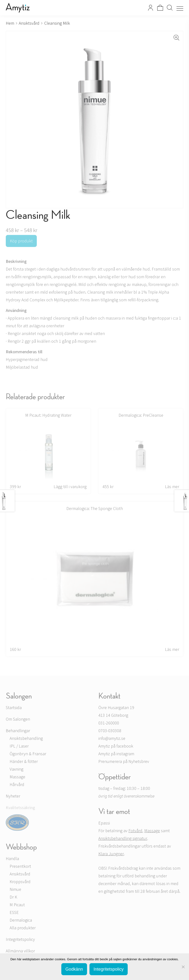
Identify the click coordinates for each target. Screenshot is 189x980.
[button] (176, 38)
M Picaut (17, 906)
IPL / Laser (19, 747)
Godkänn (74, 969)
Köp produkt (21, 242)
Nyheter (13, 797)
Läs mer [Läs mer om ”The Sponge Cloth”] (172, 650)
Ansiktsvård (29, 23)
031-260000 (109, 724)
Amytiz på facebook (116, 747)
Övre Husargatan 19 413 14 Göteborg (116, 712)
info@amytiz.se (112, 739)
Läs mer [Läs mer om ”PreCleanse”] (172, 487)
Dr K (13, 898)
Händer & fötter (24, 762)
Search (170, 8)
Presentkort (20, 867)
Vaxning (16, 770)
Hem (10, 23)
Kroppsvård (20, 883)
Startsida (14, 708)
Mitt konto (151, 8)
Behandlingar (18, 732)
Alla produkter (23, 929)
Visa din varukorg (160, 8)
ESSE (14, 913)
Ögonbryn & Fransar (28, 755)
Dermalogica (21, 921)
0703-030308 (110, 732)
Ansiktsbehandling (26, 739)
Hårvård (17, 785)
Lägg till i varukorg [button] (70, 487)
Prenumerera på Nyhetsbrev (124, 762)
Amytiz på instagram (116, 755)
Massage (17, 778)
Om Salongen (18, 720)
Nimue (15, 890)
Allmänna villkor (20, 952)
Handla (12, 859)
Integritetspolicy (20, 940)
